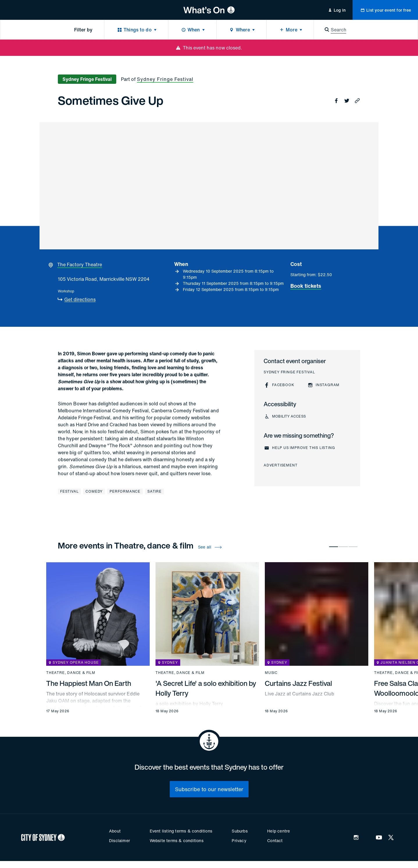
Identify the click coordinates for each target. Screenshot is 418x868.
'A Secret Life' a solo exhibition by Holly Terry (206, 688)
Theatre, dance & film (71, 673)
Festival (69, 491)
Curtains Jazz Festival (298, 683)
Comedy (94, 491)
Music (271, 673)
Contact (275, 841)
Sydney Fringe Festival (165, 79)
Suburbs (240, 831)
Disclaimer (119, 841)
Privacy (239, 841)
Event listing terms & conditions (181, 831)
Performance (125, 491)
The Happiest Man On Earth (89, 683)
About (115, 831)
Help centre (278, 831)
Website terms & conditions (177, 841)
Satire (154, 491)
